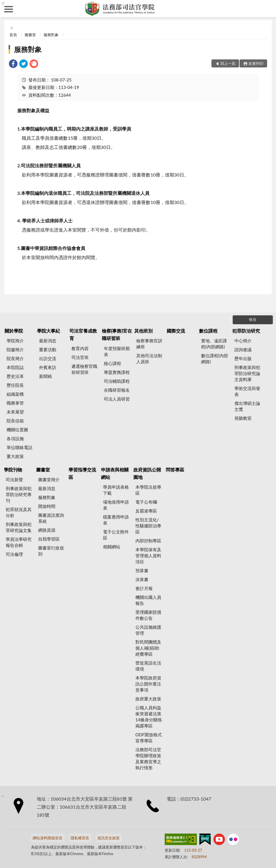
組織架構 (15, 394)
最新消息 (48, 341)
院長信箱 (15, 421)
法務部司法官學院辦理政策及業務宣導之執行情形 (148, 759)
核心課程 (112, 363)
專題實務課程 (117, 372)
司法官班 (80, 357)
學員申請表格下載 (116, 490)
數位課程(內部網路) (215, 359)
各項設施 (15, 438)
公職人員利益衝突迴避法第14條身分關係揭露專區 (149, 717)
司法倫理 (14, 554)
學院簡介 (15, 341)
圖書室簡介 (49, 479)
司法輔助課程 (117, 381)
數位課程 (208, 331)
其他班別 (143, 331)
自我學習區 (49, 539)
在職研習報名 (117, 390)
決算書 (142, 579)
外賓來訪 (48, 367)
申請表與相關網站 (115, 473)
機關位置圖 (17, 430)
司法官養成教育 (83, 334)
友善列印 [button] (256, 63)
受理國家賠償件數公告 (148, 615)
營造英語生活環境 (148, 666)
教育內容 (80, 348)
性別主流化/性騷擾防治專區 (148, 526)
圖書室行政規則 (51, 551)
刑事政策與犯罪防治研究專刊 (19, 494)
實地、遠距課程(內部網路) (214, 344)
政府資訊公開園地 (147, 473)
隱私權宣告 (80, 838)
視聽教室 (243, 418)
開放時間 (47, 506)
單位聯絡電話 (20, 447)
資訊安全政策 (108, 838)
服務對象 (51, 35)
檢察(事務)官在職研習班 (117, 334)
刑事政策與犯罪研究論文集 (19, 527)
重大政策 (15, 456)
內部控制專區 (148, 541)
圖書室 (30, 35)
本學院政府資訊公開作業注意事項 (148, 684)
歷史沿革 (15, 376)
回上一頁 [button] (228, 63)
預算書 (142, 570)
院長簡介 (15, 358)
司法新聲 (14, 479)
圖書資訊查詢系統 (51, 518)
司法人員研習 (117, 399)
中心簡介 (243, 341)
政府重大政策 (148, 699)
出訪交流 (48, 358)
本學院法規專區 (148, 490)
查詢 (267, 9)
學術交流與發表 (247, 391)
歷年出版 (243, 358)
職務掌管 (15, 403)
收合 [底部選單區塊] (253, 319)
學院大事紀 (48, 331)
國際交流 (176, 331)
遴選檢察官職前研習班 (84, 369)
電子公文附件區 (116, 535)
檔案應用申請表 (116, 520)
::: (3, 3)
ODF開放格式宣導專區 (149, 738)
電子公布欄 (146, 502)
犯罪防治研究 (246, 331)
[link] (13, 64)
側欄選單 (9, 9)
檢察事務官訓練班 (149, 344)
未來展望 (15, 412)
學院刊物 (13, 470)
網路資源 (47, 530)
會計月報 (144, 588)
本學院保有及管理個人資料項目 (148, 556)
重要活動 (48, 349)
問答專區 (175, 470)
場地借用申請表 (116, 505)
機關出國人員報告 (148, 600)
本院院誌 (15, 367)
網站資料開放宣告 (48, 838)
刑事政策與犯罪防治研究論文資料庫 (247, 373)
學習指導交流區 (82, 473)
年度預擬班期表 (117, 351)
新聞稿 (45, 376)
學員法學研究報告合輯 (19, 542)
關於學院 (14, 331)
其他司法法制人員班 (149, 359)
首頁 (13, 35)
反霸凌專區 (146, 511)
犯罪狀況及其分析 (19, 512)
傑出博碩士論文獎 (247, 406)
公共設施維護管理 (148, 630)
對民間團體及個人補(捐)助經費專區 (148, 648)
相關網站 (112, 547)
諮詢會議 (243, 349)
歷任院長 (15, 385)
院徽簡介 (15, 349)
